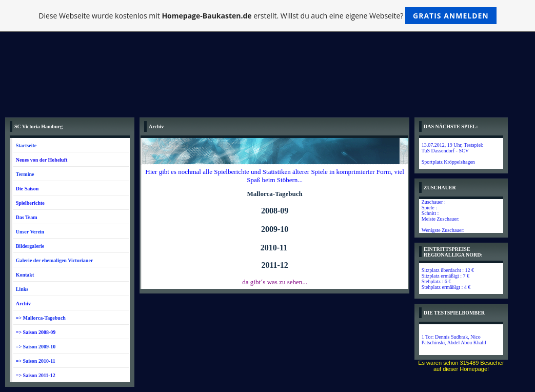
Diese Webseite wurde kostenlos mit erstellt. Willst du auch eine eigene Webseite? (267, 16)
